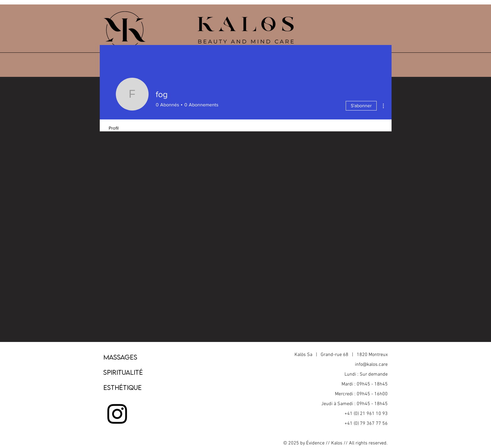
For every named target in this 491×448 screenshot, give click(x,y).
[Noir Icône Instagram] (117, 414)
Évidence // (318, 443)
